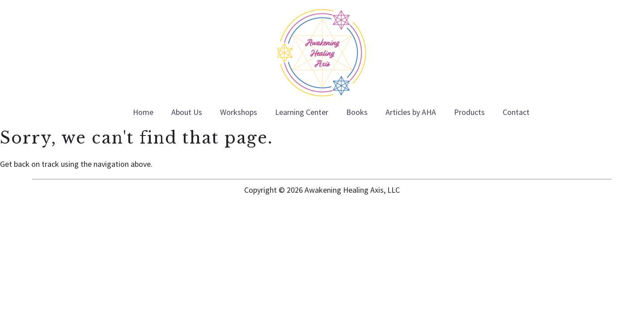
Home (143, 112)
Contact (516, 112)
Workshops (239, 112)
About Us (187, 112)
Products (469, 112)
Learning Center (302, 112)
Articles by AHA (411, 112)
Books (357, 112)
